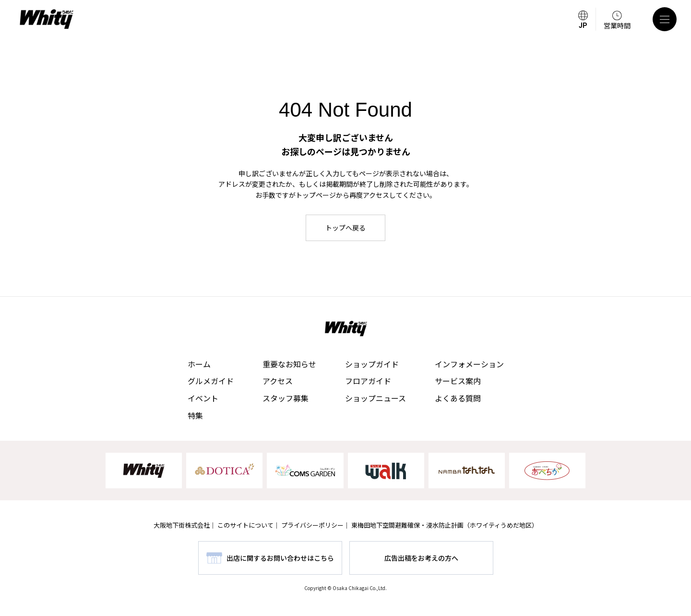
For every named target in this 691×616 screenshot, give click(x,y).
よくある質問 (458, 398)
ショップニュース (375, 398)
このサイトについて (245, 525)
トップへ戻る (345, 228)
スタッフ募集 (286, 398)
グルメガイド (211, 381)
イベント (203, 398)
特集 (195, 415)
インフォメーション (469, 364)
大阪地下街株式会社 (182, 525)
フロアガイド (368, 381)
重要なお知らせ (289, 364)
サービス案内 (458, 381)
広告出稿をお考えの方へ (421, 558)
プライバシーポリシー (312, 525)
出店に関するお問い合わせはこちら (280, 558)
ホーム (199, 364)
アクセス (278, 381)
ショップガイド (372, 364)
